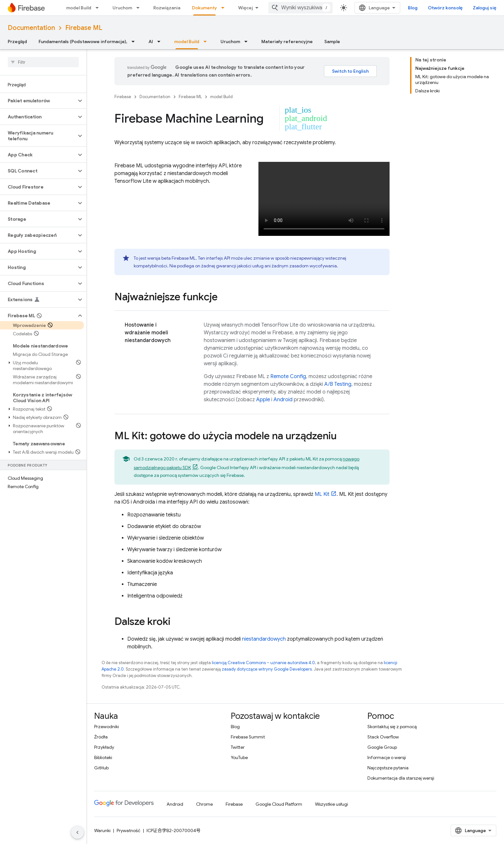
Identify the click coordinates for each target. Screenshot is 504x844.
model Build (79, 8)
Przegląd (17, 42)
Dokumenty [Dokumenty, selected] (204, 8)
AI (151, 42)
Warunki (102, 830)
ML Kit (322, 494)
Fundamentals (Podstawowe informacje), (83, 42)
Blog (413, 8)
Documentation (31, 28)
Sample (332, 42)
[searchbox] (43, 62)
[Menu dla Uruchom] (140, 8)
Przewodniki (107, 727)
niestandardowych (264, 639)
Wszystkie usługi (332, 804)
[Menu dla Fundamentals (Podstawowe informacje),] (135, 42)
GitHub (101, 768)
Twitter (238, 747)
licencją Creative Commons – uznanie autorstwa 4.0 (263, 663)
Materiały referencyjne (287, 42)
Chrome (204, 804)
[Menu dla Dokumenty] (225, 8)
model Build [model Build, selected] (187, 42)
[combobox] (301, 8)
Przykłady (104, 747)
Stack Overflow (383, 737)
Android (283, 400)
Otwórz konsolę (445, 8)
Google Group (382, 747)
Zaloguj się (485, 8)
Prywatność (129, 830)
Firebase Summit (248, 737)
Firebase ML (84, 28)
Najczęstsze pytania (388, 768)
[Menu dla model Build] (99, 8)
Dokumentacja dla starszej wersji (401, 778)
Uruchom (122, 8)
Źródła (101, 737)
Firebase (123, 97)
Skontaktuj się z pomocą (392, 727)
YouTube (239, 757)
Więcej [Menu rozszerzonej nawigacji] (246, 8)
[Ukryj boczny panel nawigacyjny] (77, 832)
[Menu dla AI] (161, 42)
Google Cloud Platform (279, 804)
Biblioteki (103, 757)
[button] (38, 101)
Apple (263, 400)
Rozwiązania (167, 8)
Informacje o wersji (387, 757)
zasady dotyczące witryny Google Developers (267, 669)
